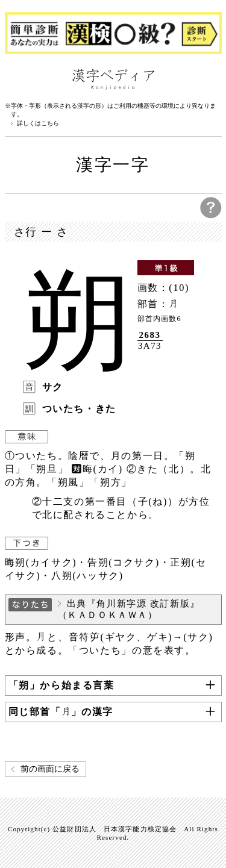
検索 (210, 78)
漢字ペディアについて (17, 78)
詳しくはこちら (38, 123)
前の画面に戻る (50, 769)
